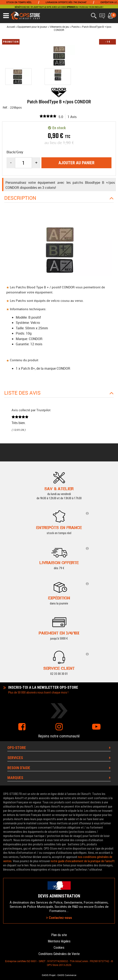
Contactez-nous (59, 918)
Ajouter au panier (76, 163)
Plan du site (59, 935)
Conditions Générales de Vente (59, 954)
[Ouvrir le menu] (6, 16)
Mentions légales (59, 941)
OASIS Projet (49, 975)
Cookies (59, 948)
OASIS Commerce (67, 975)
